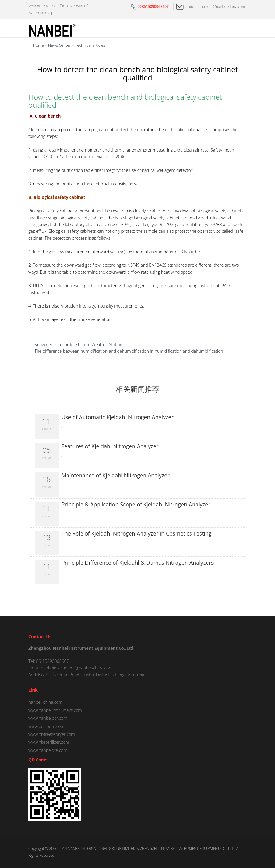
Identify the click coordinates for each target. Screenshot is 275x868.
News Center (60, 45)
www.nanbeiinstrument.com (55, 710)
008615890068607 (149, 7)
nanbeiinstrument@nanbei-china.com (210, 7)
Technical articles (90, 45)
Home (38, 45)
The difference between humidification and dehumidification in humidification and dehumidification (129, 351)
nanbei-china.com (45, 702)
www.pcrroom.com (46, 726)
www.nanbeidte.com (48, 750)
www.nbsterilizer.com (49, 742)
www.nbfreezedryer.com (52, 734)
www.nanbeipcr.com (48, 718)
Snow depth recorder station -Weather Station (78, 344)
